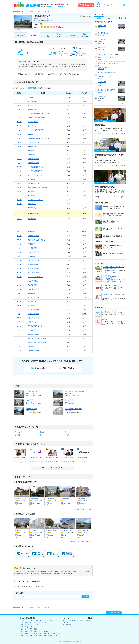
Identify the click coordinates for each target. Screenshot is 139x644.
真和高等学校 (32, 110)
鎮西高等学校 (32, 219)
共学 (51, 21)
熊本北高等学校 (33, 122)
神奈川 (27, 625)
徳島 (45, 633)
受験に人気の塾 (85, 35)
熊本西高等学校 (33, 248)
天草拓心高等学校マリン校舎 (37, 338)
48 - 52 (19, 192)
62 (19, 130)
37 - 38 (19, 318)
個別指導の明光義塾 (68, 458)
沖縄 (56, 635)
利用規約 (18, 572)
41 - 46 (19, 265)
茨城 (22, 627)
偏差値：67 (101, 60)
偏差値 (33, 35)
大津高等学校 (32, 192)
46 (19, 256)
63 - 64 (19, 126)
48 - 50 (19, 232)
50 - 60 (19, 142)
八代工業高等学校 (33, 260)
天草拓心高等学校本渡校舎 (36, 326)
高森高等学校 (32, 322)
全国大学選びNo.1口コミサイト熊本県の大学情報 (112, 277)
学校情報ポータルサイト (54, 4)
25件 (40, 500)
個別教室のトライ (20, 458)
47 (19, 248)
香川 (50, 633)
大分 (40, 635)
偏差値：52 (17, 502)
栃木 (31, 627)
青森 (28, 620)
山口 (40, 633)
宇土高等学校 (32, 179)
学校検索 (86, 596)
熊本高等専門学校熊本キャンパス (38, 114)
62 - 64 (19, 122)
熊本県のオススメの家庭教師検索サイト (114, 295)
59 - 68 (19, 105)
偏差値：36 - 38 (80, 534)
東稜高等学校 (32, 146)
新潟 (22, 623)
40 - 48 (19, 244)
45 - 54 (19, 188)
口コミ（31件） (46, 35)
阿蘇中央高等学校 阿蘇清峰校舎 (38, 343)
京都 (31, 631)
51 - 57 (19, 159)
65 (19, 118)
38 (19, 314)
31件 (25, 500)
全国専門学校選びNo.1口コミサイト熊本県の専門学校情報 (114, 268)
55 (19, 179)
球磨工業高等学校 (33, 318)
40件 (87, 500)
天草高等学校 (32, 208)
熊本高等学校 (32, 97)
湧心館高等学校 (33, 265)
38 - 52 (19, 204)
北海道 (23, 620)
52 (19, 196)
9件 (71, 500)
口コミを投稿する (41, 368)
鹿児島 (50, 635)
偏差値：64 (101, 100)
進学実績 (72, 35)
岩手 (32, 620)
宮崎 (45, 635)
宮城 (37, 620)
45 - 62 (19, 134)
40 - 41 (19, 306)
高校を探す (106, 319)
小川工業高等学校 (33, 269)
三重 (36, 629)
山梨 (45, 623)
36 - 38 (19, 326)
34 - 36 (19, 351)
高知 (59, 633)
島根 (26, 633)
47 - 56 (19, 171)
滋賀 (36, 631)
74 (19, 97)
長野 (26, 623)
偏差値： (30, 393)
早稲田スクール (82, 458)
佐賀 (26, 635)
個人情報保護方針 (68, 625)
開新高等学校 (32, 301)
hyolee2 (19, 30)
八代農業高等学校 (33, 351)
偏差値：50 (79, 502)
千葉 (37, 625)
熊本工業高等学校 (33, 159)
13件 (71, 532)
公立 (48, 21)
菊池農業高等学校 (33, 334)
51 (19, 208)
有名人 (67, 435)
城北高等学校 (32, 306)
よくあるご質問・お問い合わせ (73, 620)
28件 (56, 500)
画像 (41, 435)
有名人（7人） (59, 35)
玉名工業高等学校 (33, 273)
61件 (56, 532)
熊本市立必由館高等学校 (36, 167)
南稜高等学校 (32, 347)
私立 (49, 88)
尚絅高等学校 (32, 232)
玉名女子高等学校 (33, 297)
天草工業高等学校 (33, 289)
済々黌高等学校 (33, 101)
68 (19, 110)
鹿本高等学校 (33, 213)
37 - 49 (19, 240)
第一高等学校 (32, 126)
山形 (46, 620)
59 (19, 151)
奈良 (40, 631)
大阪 (22, 631)
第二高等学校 (32, 105)
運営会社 (88, 620)
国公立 (40, 88)
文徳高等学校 (32, 134)
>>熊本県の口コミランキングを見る (80, 541)
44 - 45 (19, 269)
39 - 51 (19, 219)
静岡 (31, 629)
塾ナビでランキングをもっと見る (53, 467)
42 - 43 (19, 289)
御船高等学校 (32, 293)
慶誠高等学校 (32, 204)
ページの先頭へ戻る (114, 613)
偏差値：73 (33, 534)
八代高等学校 (32, 155)
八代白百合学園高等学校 (36, 277)
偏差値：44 (64, 534)
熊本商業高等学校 (33, 163)
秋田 (42, 620)
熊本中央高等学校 (33, 252)
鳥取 (22, 633)
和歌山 (46, 631)
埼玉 (32, 625)
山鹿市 (40, 21)
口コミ (67, 432)
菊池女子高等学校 (33, 314)
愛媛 (54, 633)
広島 (36, 633)
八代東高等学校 (33, 281)
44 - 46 (19, 260)
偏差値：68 (101, 43)
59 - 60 (19, 146)
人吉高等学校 (32, 196)
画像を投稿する (68, 368)
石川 (36, 623)
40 (19, 310)
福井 (40, 623)
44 (19, 281)
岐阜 (26, 629)
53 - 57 (19, 167)
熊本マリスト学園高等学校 (36, 130)
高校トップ (20, 35)
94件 (25, 532)
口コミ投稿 (87, 16)
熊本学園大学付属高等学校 (36, 118)
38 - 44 (19, 285)
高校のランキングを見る (110, 311)
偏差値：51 (48, 502)
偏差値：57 (48, 534)
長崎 (31, 635)
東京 (22, 625)
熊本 (36, 635)
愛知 (22, 629)
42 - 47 (19, 252)
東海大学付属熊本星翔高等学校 (38, 188)
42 (19, 293)
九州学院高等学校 (33, 142)
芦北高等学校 (32, 330)
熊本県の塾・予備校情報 (110, 285)
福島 (51, 620)
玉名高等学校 (32, 151)
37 (19, 330)
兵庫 (26, 631)
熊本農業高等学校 (33, 236)
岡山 (31, 633)
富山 (31, 623)
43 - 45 (19, 277)
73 (19, 101)
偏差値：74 (17, 534)
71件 (40, 532)
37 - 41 (19, 301)
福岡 (22, 635)
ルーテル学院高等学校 (35, 175)
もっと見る (122, 104)
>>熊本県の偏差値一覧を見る (82, 509)
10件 (87, 532)
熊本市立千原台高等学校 (36, 200)
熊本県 (36, 21)
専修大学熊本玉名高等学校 (36, 240)
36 (19, 347)
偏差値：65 (101, 92)
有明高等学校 (32, 244)
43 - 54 (19, 183)
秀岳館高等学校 (33, 285)
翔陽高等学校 (32, 256)
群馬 (26, 627)
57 (19, 163)
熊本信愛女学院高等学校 (36, 171)
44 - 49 (19, 236)
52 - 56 (19, 175)
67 (19, 114)
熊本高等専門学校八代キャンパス (38, 138)
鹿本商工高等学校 (33, 310)
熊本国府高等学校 (33, 183)
